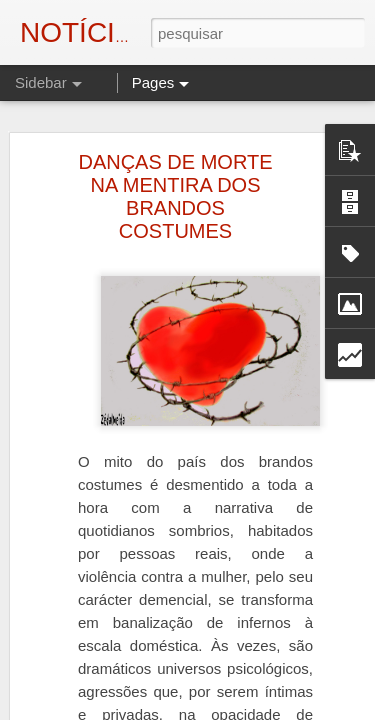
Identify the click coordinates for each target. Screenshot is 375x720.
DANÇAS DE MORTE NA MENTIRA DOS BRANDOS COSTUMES (175, 193)
